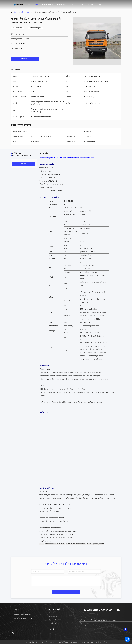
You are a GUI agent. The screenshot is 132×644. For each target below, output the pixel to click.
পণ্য (37, 5)
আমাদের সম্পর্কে (47, 5)
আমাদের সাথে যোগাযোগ (65, 5)
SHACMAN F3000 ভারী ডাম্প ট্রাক (76, 544)
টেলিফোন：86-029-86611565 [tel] (21, 615)
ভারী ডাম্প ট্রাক (25, 12)
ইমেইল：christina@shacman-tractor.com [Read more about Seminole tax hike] (25, 618)
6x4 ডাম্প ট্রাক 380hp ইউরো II (95, 544)
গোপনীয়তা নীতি (30, 642)
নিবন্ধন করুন (115, 625)
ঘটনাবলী (81, 5)
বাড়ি (30, 5)
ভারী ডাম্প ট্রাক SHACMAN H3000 (55, 544)
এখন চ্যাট (25, 59)
